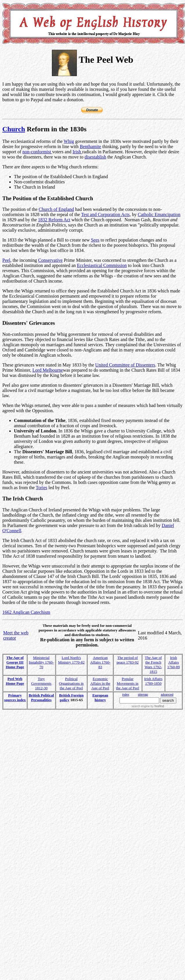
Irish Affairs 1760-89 (174, 662)
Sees (95, 240)
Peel (6, 260)
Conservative (50, 260)
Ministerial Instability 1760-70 (41, 662)
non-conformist (37, 152)
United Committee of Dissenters (125, 365)
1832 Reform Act (54, 220)
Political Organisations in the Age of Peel (71, 683)
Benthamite (90, 147)
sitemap (143, 695)
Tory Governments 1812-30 (41, 683)
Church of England (56, 209)
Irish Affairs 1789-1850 (153, 681)
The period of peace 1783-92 (128, 660)
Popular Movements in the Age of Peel (128, 683)
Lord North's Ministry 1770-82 (71, 660)
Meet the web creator (16, 635)
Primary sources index (15, 698)
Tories (41, 488)
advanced (167, 695)
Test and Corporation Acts (105, 214)
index (126, 695)
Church (14, 129)
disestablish (96, 157)
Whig (69, 141)
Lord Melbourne (48, 370)
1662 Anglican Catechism (26, 612)
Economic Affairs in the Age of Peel (100, 683)
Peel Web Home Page (15, 681)
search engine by (148, 706)
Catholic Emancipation (159, 214)
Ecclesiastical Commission (102, 265)
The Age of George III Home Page (15, 662)
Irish (77, 152)
